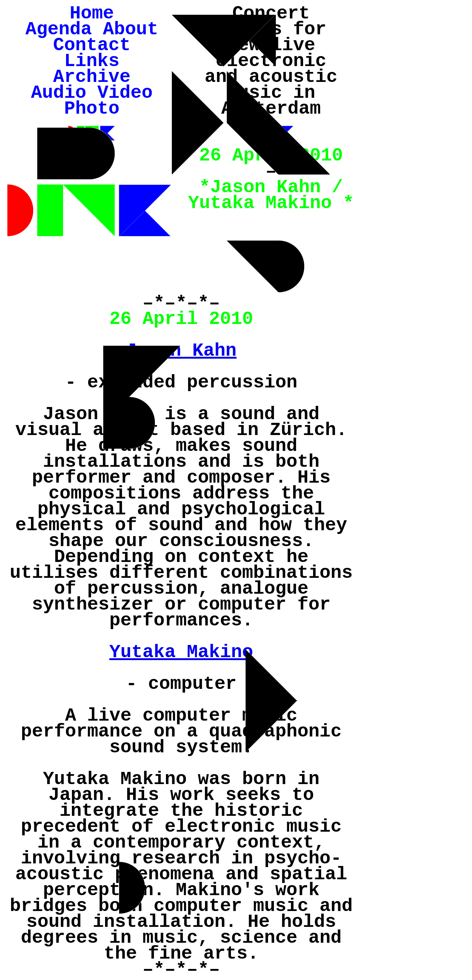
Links (92, 61)
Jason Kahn (181, 351)
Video (125, 93)
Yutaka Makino (181, 652)
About (131, 29)
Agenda (59, 29)
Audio (59, 93)
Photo (92, 109)
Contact (92, 45)
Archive (92, 77)
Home (92, 13)
